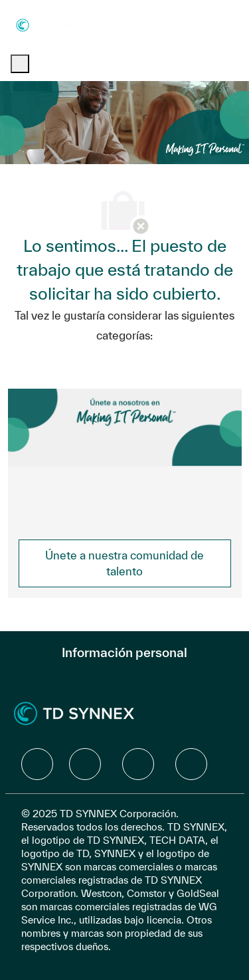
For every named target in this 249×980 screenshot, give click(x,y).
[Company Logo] (49, 24)
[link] (125, 563)
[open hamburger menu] (20, 64)
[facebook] (37, 764)
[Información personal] (124, 652)
